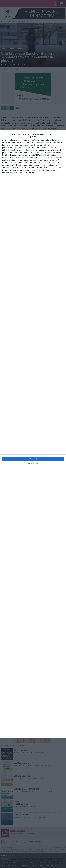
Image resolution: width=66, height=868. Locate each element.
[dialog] (33, 434)
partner (19, 140)
